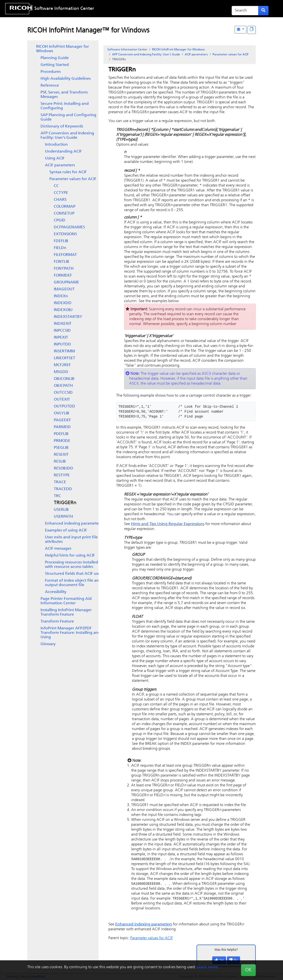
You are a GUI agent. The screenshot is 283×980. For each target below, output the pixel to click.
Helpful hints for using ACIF (70, 556)
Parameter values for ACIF (73, 179)
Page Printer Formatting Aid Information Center (66, 601)
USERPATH (64, 517)
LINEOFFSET (64, 358)
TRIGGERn (65, 503)
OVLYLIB (62, 413)
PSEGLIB (61, 448)
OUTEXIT (62, 400)
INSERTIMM (64, 351)
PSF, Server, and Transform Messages (64, 95)
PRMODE (62, 441)
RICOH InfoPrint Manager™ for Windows (88, 31)
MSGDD (61, 372)
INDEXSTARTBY (68, 317)
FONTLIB (62, 262)
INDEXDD (63, 303)
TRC (57, 496)
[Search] (245, 11)
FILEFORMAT (65, 255)
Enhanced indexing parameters (73, 524)
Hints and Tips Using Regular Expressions (168, 524)
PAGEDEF (62, 420)
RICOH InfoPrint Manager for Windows (63, 49)
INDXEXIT (63, 324)
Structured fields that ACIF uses (73, 574)
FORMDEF (63, 276)
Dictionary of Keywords (62, 126)
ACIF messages (58, 549)
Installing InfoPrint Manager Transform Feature (66, 612)
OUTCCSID (63, 393)
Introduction (56, 145)
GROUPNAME (66, 282)
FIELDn (60, 248)
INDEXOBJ (63, 310)
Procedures (51, 72)
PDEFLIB (61, 434)
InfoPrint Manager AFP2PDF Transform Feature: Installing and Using (71, 633)
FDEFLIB (61, 241)
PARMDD (62, 427)
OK (248, 970)
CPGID (60, 220)
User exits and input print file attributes (71, 540)
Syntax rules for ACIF (68, 172)
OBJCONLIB (64, 379)
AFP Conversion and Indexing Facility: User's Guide (67, 136)
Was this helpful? (226, 951)
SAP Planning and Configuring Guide (68, 117)
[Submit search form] (263, 11)
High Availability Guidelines (66, 79)
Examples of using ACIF (66, 530)
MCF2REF (62, 365)
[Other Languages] (241, 30)
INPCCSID (62, 331)
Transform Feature (57, 622)
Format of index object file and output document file (73, 583)
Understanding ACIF (63, 152)
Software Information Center (64, 9)
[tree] (63, 345)
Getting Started (55, 65)
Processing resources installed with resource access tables (71, 565)
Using (55, 158)
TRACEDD (63, 489)
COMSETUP (64, 214)
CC (56, 186)
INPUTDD (62, 344)
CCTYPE (61, 193)
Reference (50, 86)
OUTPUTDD (64, 406)
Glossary (48, 644)
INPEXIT (61, 338)
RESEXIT (61, 455)
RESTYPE (62, 475)
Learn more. (208, 967)
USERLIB (61, 510)
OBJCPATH (63, 386)
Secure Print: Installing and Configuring (65, 106)
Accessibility (56, 592)
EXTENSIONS (65, 234)
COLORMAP (65, 207)
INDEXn (61, 296)
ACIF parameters (60, 165)
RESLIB (60, 462)
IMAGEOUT (64, 289)
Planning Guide (55, 58)
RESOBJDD (64, 468)
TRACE (60, 482)
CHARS (60, 200)
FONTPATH (64, 269)
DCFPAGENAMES (69, 227)
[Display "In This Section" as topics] (252, 30)
